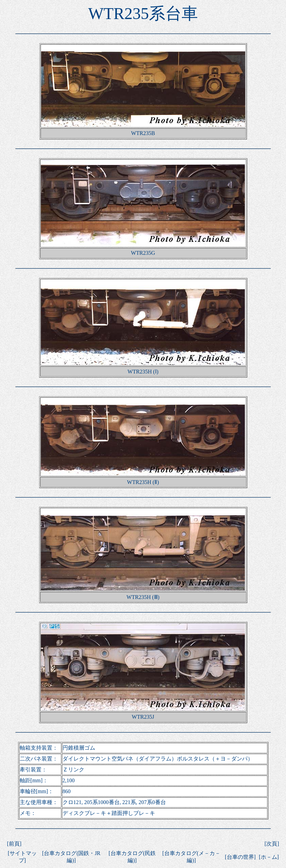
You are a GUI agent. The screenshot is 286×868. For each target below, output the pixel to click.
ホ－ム (269, 857)
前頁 (14, 844)
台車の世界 (240, 857)
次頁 (272, 844)
